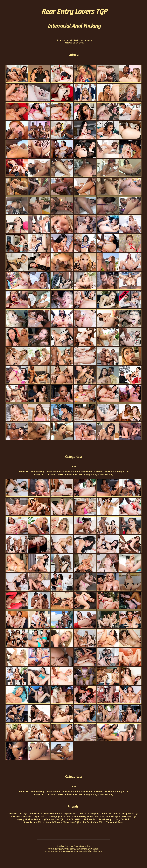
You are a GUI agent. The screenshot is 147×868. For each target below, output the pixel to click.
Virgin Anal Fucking (103, 474)
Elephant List (70, 813)
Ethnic (99, 471)
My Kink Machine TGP (52, 819)
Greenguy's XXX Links (60, 816)
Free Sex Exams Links (21, 816)
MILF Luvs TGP (129, 816)
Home (73, 466)
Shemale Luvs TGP (33, 822)
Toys (88, 474)
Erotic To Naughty (89, 813)
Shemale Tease (53, 822)
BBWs (68, 471)
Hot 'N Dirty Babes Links (87, 816)
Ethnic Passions (110, 813)
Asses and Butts (55, 471)
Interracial (39, 474)
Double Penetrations (83, 471)
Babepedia (35, 813)
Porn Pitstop (105, 819)
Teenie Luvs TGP (71, 822)
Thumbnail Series (115, 822)
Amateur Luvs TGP (18, 813)
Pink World (90, 819)
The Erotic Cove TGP (93, 822)
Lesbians (51, 474)
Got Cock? (40, 816)
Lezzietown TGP (110, 816)
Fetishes (109, 471)
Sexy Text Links (123, 819)
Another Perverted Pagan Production (73, 846)
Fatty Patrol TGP (130, 813)
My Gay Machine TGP (27, 819)
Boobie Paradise (52, 813)
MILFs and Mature (67, 474)
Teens (81, 474)
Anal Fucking (37, 471)
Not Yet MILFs (74, 819)
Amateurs (23, 471)
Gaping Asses (122, 471)
